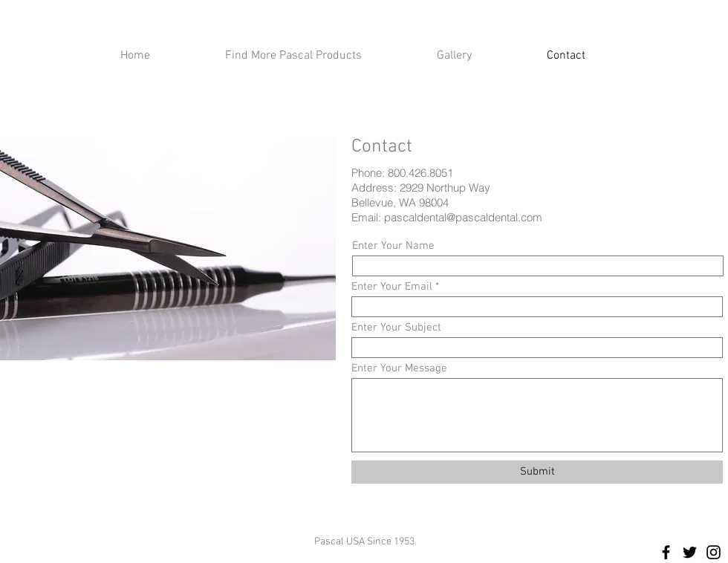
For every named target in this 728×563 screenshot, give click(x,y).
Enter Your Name (393, 246)
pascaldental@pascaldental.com (463, 217)
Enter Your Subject (396, 328)
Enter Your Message (399, 369)
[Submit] (537, 472)
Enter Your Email (392, 287)
